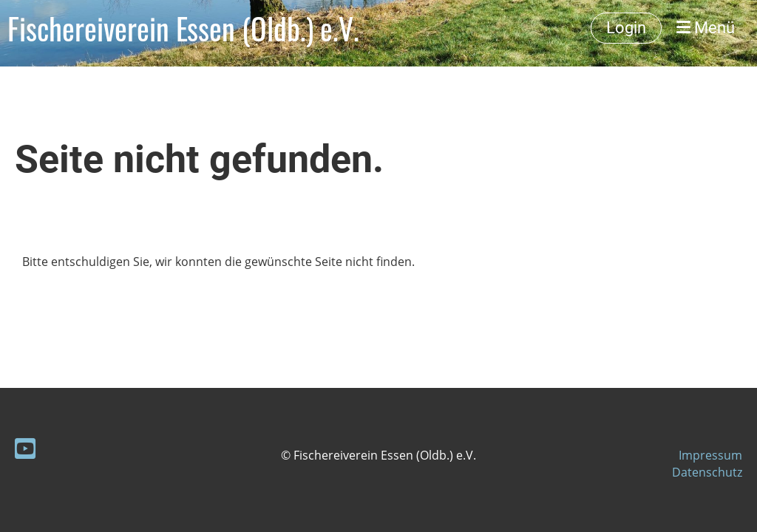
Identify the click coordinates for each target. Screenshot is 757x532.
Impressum (710, 455)
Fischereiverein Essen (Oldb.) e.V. (183, 28)
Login (626, 28)
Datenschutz (707, 472)
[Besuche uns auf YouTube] (25, 448)
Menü (706, 28)
